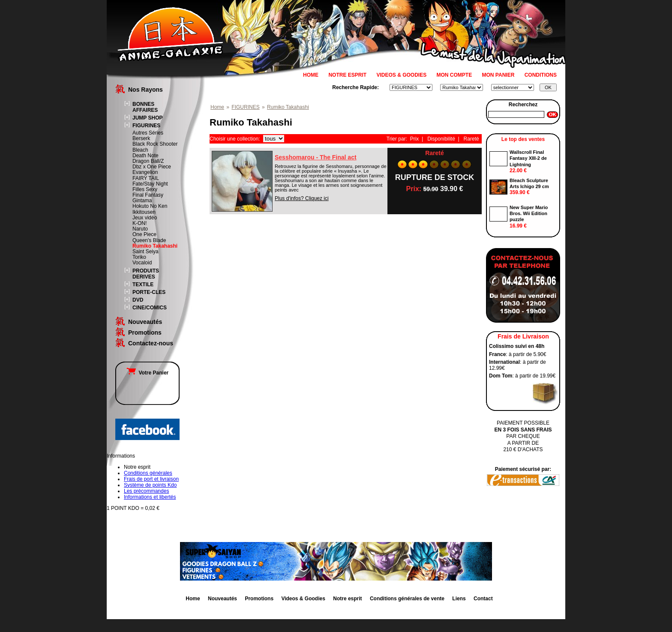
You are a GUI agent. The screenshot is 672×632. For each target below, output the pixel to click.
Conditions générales (148, 473)
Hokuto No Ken (150, 206)
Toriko (139, 257)
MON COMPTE (454, 75)
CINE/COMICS (150, 308)
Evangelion (145, 172)
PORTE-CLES (149, 292)
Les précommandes (146, 491)
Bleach (140, 150)
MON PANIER (498, 75)
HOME (311, 75)
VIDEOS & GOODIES (401, 75)
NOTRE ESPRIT (347, 75)
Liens (459, 599)
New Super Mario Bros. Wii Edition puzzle (529, 214)
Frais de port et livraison (151, 479)
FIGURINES (146, 126)
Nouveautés (145, 322)
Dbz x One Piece (152, 167)
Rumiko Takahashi (155, 246)
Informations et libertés (150, 497)
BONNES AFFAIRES (145, 107)
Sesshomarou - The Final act (316, 157)
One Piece (144, 234)
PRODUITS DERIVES (146, 274)
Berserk (141, 138)
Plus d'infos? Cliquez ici (302, 198)
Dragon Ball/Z (148, 161)
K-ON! (139, 223)
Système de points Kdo (150, 485)
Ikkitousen (144, 212)
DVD (138, 300)
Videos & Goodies (303, 599)
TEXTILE (143, 285)
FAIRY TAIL (146, 178)
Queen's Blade (149, 240)
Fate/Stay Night (150, 184)
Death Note (145, 156)
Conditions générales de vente (407, 599)
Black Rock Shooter (155, 144)
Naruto (140, 229)
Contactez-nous (151, 343)
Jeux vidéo (145, 218)
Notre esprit (347, 599)
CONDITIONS (541, 75)
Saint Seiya (145, 252)
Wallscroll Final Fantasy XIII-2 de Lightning (528, 158)
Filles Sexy (145, 189)
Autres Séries (148, 133)
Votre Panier (147, 373)
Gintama (142, 201)
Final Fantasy (148, 195)
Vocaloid (142, 263)
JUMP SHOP (147, 118)
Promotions (145, 332)
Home (217, 107)
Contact (483, 599)
